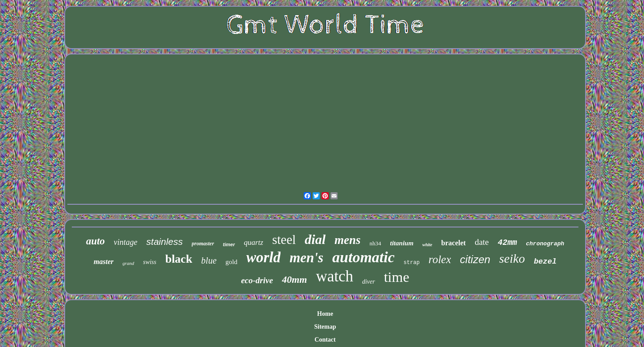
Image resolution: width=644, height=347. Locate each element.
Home (325, 314)
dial (315, 239)
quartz (254, 242)
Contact (325, 340)
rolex (440, 259)
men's (306, 258)
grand (128, 263)
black (179, 259)
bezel (545, 262)
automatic (363, 257)
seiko (512, 258)
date (482, 242)
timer (229, 244)
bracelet (453, 243)
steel (284, 240)
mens (348, 240)
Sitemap (325, 327)
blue (209, 260)
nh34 (376, 243)
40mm (294, 279)
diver (369, 282)
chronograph (545, 244)
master (103, 262)
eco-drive (257, 280)
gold (232, 262)
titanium (402, 243)
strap (412, 263)
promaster (203, 244)
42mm (507, 243)
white (427, 245)
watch (334, 276)
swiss (150, 262)
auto (95, 241)
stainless (165, 242)
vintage (126, 242)
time (397, 277)
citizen (475, 259)
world (263, 257)
